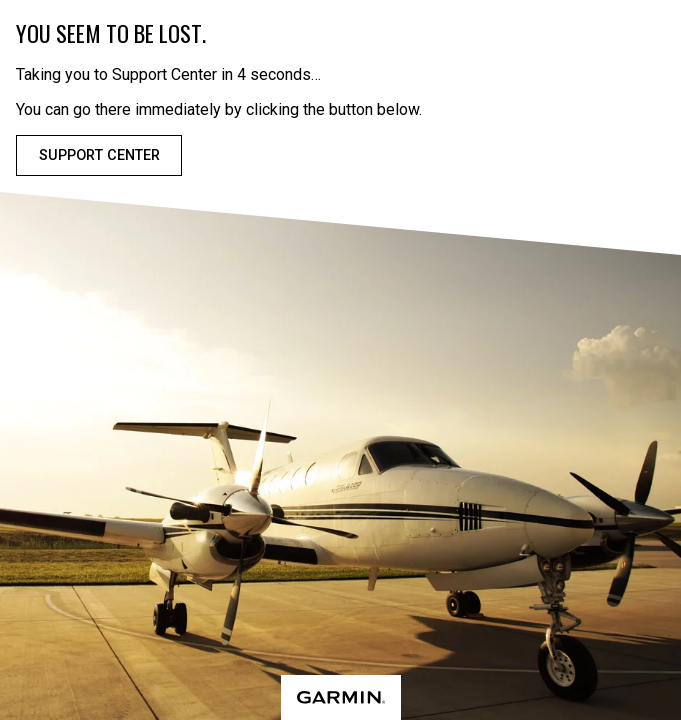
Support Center (99, 155)
